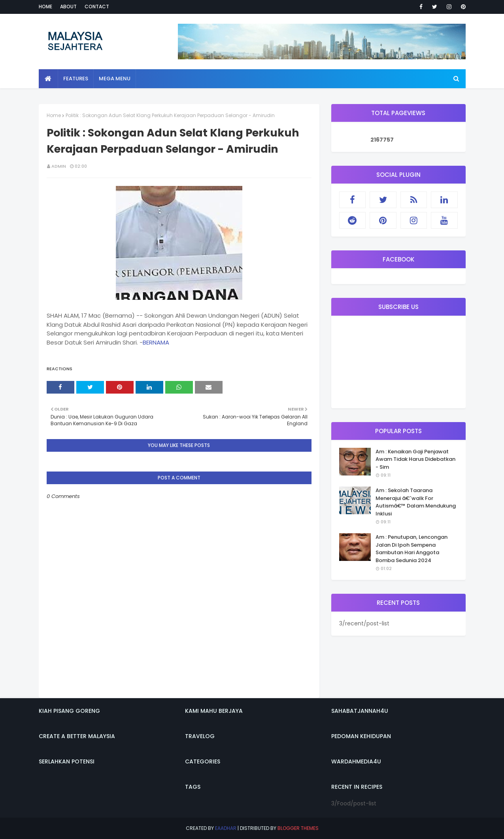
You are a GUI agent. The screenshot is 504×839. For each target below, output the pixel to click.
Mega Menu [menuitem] (115, 79)
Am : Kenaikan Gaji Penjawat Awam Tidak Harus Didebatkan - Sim (415, 459)
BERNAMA (156, 342)
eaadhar (226, 828)
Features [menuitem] (76, 79)
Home (45, 7)
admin (59, 166)
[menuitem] (48, 79)
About (68, 7)
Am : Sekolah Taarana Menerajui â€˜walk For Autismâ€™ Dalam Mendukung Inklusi (416, 502)
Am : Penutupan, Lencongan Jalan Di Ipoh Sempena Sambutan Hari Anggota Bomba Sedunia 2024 (412, 549)
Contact (97, 7)
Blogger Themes (298, 828)
